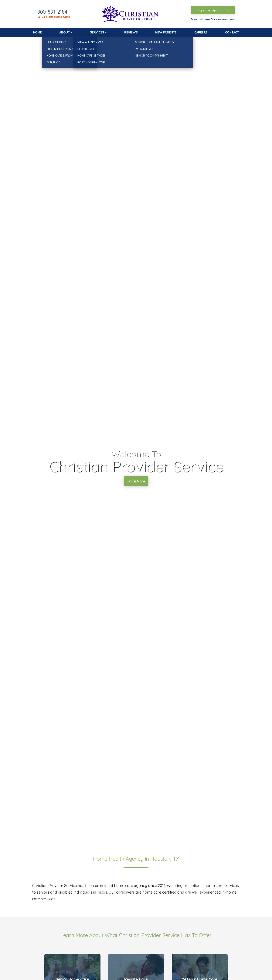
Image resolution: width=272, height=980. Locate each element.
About (65, 32)
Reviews (131, 32)
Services (97, 32)
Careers (201, 32)
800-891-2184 (52, 12)
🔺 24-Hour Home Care (54, 17)
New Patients (166, 32)
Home (37, 32)
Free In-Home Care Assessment (213, 19)
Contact (232, 32)
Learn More (136, 482)
